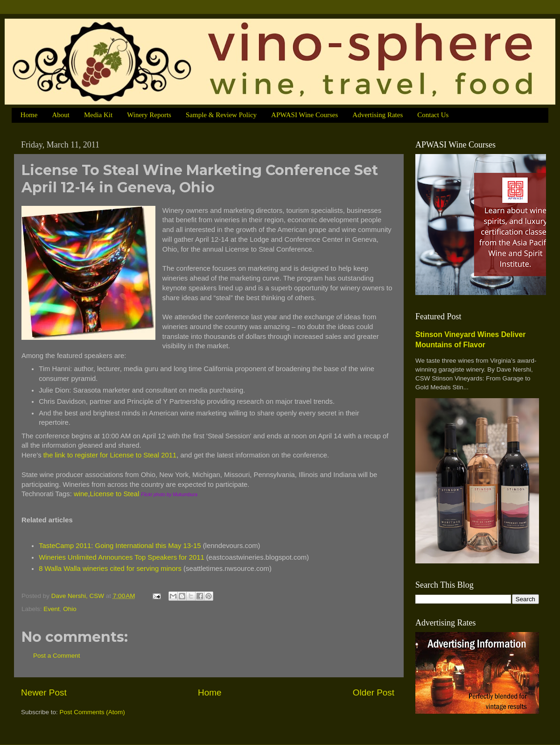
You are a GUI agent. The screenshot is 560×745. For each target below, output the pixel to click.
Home (29, 115)
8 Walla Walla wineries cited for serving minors (110, 569)
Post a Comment (57, 656)
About (61, 115)
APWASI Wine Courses (304, 115)
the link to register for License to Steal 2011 (110, 455)
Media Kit (98, 115)
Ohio (70, 609)
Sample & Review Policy (221, 115)
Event (52, 609)
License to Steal (115, 494)
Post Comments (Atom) (92, 712)
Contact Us (433, 115)
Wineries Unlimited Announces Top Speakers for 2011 (122, 557)
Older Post (374, 692)
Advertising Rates (378, 115)
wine (81, 494)
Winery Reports (149, 115)
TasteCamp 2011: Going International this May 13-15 (120, 546)
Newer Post (44, 692)
